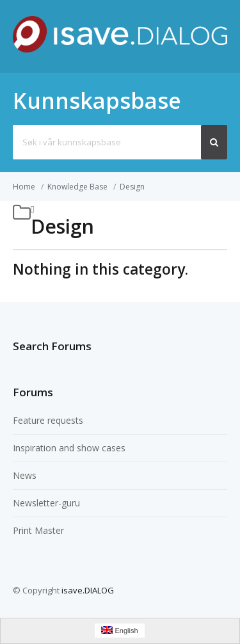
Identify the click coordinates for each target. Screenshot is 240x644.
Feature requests (48, 420)
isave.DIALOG (88, 590)
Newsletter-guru (46, 503)
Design (132, 187)
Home (24, 187)
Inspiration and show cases (69, 448)
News (25, 475)
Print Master (38, 530)
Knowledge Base (77, 187)
